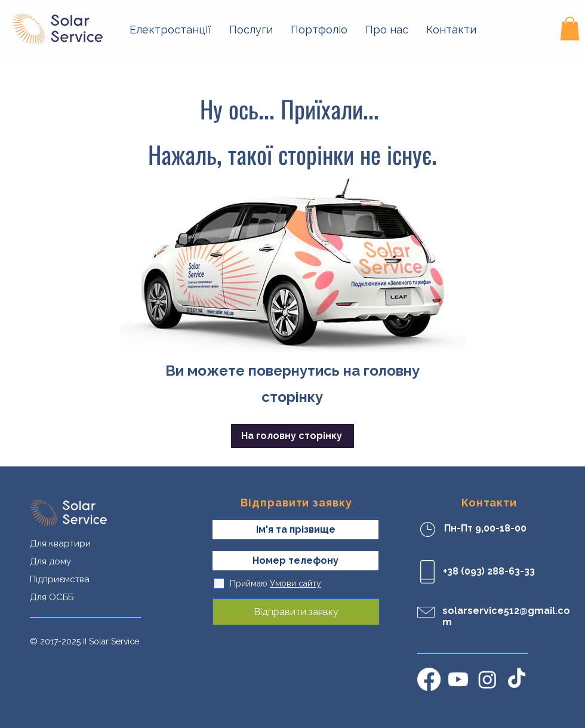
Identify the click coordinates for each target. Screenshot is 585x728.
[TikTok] (517, 679)
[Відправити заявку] (296, 612)
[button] (170, 30)
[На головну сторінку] (292, 436)
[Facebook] (429, 679)
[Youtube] (458, 679)
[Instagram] (487, 679)
